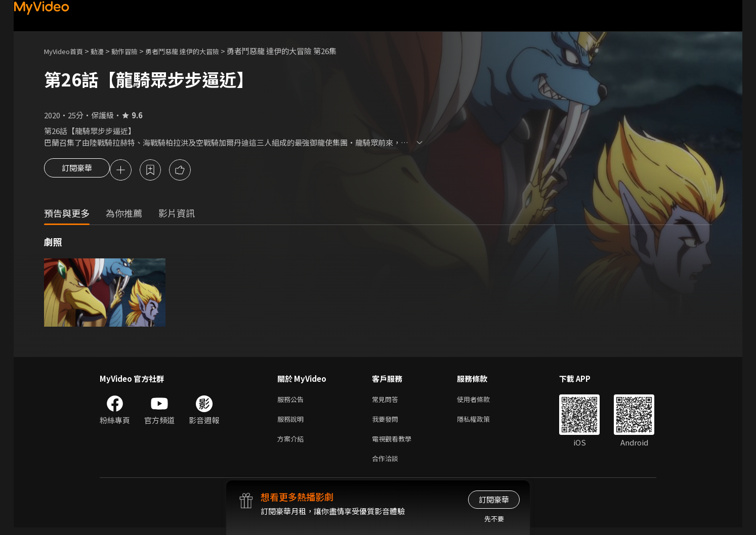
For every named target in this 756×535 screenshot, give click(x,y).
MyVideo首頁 (67, 51)
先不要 (494, 519)
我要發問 (387, 422)
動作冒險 (136, 51)
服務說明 (292, 422)
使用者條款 (482, 401)
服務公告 (292, 401)
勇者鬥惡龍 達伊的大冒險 (201, 51)
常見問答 (387, 401)
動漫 (105, 51)
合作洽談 (387, 465)
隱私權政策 (482, 422)
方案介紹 (292, 444)
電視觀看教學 (395, 444)
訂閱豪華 (77, 171)
